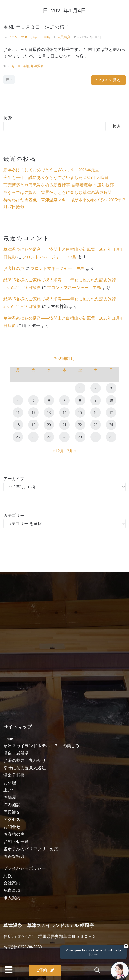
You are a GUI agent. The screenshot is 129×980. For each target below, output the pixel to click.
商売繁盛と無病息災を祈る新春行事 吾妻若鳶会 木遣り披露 (59, 185)
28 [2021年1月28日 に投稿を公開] (64, 437)
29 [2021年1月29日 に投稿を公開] (80, 437)
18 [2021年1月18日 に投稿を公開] (18, 425)
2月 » (72, 451)
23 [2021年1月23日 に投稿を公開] (95, 425)
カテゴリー (14, 516)
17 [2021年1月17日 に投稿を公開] (111, 413)
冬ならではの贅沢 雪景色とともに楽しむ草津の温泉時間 (58, 192)
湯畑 (26, 66)
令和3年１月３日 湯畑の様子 (36, 27)
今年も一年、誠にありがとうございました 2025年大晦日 (56, 178)
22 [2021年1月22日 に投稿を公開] (80, 425)
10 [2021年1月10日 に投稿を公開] (111, 400)
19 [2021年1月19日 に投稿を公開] (34, 425)
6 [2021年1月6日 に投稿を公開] (49, 400)
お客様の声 (14, 268)
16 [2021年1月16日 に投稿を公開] (95, 413)
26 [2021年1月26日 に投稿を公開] (34, 437)
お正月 (16, 66)
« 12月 (58, 451)
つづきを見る (108, 80)
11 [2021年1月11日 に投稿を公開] (18, 413)
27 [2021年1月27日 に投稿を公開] (49, 437)
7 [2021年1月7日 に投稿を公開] (64, 400)
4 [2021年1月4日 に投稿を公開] (18, 400)
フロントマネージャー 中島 (29, 37)
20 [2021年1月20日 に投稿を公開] (49, 425)
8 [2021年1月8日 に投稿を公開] (80, 400)
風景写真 (64, 37)
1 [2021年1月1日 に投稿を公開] (80, 388)
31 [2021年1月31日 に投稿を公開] (111, 437)
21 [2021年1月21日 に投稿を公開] (64, 425)
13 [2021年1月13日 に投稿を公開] (49, 413)
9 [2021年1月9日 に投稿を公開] (95, 400)
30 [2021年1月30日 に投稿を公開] (95, 437)
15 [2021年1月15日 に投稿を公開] (80, 413)
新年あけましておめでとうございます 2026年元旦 (51, 170)
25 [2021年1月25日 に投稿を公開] (18, 437)
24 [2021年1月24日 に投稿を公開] (111, 425)
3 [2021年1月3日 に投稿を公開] (111, 388)
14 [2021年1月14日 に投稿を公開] (64, 413)
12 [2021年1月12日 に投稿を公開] (34, 413)
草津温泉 (37, 66)
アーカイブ (14, 479)
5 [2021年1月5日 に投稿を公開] (34, 400)
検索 (8, 118)
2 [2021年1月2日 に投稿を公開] (95, 388)
